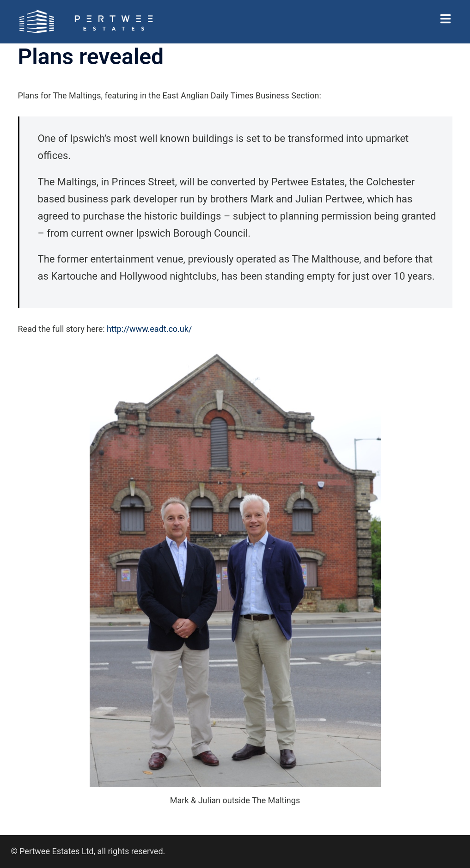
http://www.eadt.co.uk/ (149, 329)
